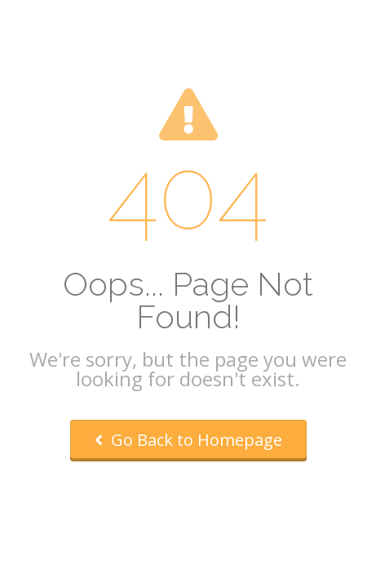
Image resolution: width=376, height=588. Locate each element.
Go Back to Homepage (188, 440)
